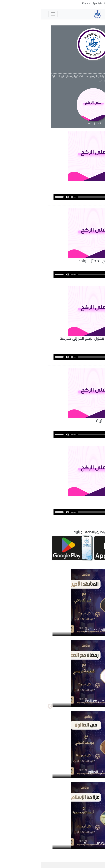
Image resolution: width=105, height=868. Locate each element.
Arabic (93, 3)
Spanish (56, 3)
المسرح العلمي (85, 183)
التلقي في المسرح (82, 498)
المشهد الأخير (54, 630)
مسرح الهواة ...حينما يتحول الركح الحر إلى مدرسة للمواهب (58, 341)
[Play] (88, 197)
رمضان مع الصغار (54, 701)
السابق (96, 707)
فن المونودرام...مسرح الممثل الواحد (67, 261)
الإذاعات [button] (87, 14)
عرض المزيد (80, 524)
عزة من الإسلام (54, 843)
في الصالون (54, 772)
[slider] (57, 197)
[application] (52, 197)
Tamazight (80, 3)
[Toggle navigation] (12, 14)
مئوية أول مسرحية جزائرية (76, 421)
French (45, 3)
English (68, 3)
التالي (9, 707)
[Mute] (26, 197)
